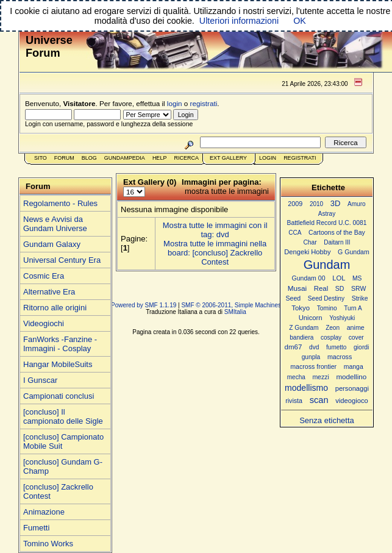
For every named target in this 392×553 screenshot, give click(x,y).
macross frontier (313, 366)
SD (340, 289)
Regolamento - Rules (60, 203)
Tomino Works (48, 544)
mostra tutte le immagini (227, 191)
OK (300, 21)
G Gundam (354, 252)
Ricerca (186, 158)
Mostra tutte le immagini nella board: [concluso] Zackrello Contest (215, 253)
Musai (297, 288)
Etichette (328, 187)
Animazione (44, 512)
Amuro (357, 204)
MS (357, 278)
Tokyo (301, 308)
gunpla (311, 357)
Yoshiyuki (342, 318)
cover (356, 337)
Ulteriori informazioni (239, 21)
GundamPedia (125, 158)
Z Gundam (304, 328)
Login (268, 158)
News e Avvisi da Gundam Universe (55, 224)
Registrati (300, 158)
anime (356, 327)
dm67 (294, 347)
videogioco (352, 401)
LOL (339, 278)
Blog (89, 158)
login (175, 103)
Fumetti (36, 528)
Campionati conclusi (59, 396)
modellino (351, 376)
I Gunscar (40, 380)
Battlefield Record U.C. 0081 (327, 223)
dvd (314, 347)
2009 (295, 204)
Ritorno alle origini (55, 308)
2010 (316, 204)
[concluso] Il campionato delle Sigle (63, 416)
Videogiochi (44, 323)
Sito (41, 158)
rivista (294, 401)
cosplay (331, 337)
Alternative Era (49, 292)
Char (310, 242)
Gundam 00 (309, 278)
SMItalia (235, 312)
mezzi (320, 377)
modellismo (306, 388)
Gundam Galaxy (52, 244)
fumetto (336, 347)
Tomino (327, 308)
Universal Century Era (62, 260)
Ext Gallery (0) (150, 182)
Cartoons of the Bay (337, 233)
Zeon (333, 328)
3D (336, 203)
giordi (361, 347)
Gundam (327, 265)
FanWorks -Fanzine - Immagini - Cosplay (60, 344)
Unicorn (311, 318)
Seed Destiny (326, 298)
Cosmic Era (44, 276)
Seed (293, 298)
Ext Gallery (228, 158)
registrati (204, 103)
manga (354, 367)
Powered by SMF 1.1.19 (144, 305)
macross (340, 357)
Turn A (353, 308)
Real (321, 288)
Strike (360, 298)
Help (160, 158)
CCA (295, 233)
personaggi (352, 388)
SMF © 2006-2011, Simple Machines (231, 305)
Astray (327, 214)
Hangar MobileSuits (58, 364)
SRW (358, 289)
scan (319, 400)
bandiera (301, 337)
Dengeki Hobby (307, 252)
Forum (64, 158)
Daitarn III (337, 242)
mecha (296, 377)
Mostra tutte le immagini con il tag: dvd (215, 230)
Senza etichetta (327, 420)
